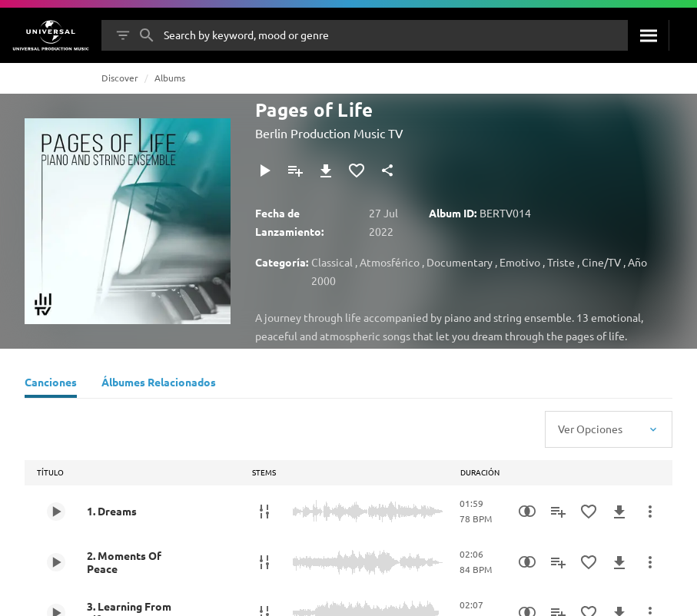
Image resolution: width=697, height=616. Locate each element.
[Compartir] (387, 171)
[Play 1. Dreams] (56, 512)
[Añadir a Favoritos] (357, 171)
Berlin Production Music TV (329, 133)
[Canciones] (51, 384)
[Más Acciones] (650, 512)
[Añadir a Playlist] (295, 171)
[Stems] (264, 512)
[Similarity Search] (527, 512)
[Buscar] (648, 35)
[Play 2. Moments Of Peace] (56, 562)
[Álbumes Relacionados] (159, 384)
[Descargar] (326, 171)
